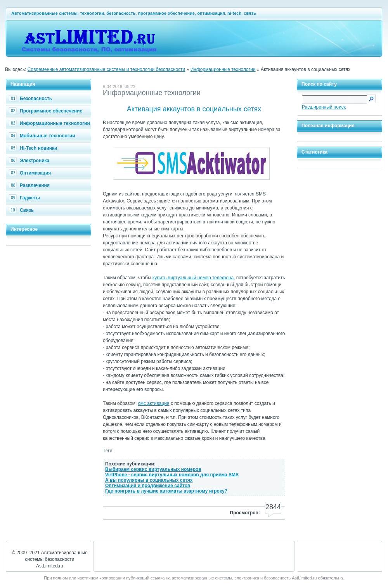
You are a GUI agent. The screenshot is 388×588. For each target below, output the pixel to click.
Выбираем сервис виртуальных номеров (153, 469)
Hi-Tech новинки (34, 148)
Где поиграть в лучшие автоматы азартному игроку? (166, 491)
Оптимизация (31, 173)
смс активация (154, 403)
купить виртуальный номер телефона (193, 278)
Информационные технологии (223, 69)
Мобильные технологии (43, 136)
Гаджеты (25, 198)
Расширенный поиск (324, 107)
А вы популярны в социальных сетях (149, 480)
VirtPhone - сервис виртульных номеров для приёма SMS (172, 475)
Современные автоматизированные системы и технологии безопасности (107, 69)
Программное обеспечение (47, 111)
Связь (22, 210)
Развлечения (30, 185)
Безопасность (31, 99)
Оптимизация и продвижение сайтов (148, 486)
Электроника (30, 161)
